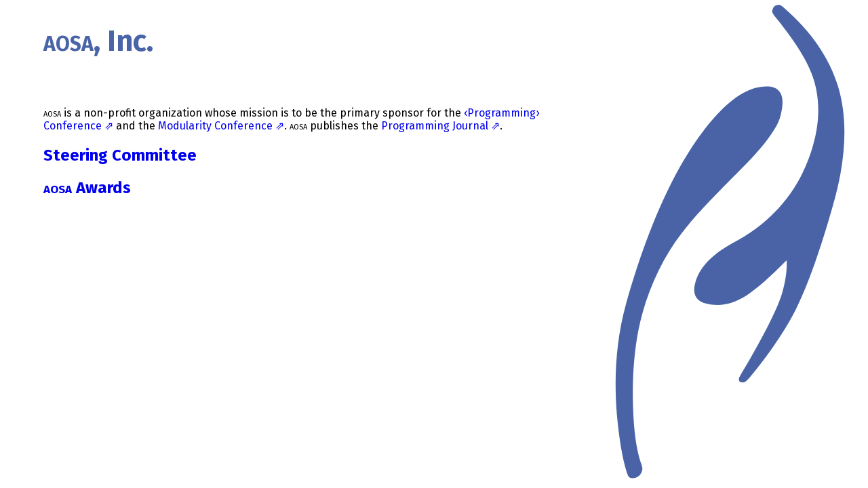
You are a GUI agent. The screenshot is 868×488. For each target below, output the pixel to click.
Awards (87, 188)
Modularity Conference (215, 126)
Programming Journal (435, 126)
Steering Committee (120, 155)
